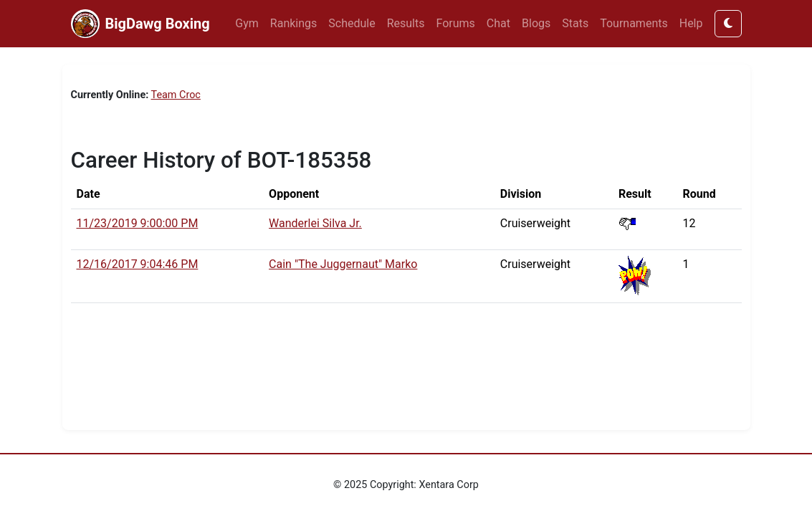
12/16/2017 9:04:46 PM (138, 264)
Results (406, 23)
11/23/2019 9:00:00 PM (138, 223)
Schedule (352, 23)
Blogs (536, 23)
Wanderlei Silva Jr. (315, 223)
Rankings (293, 23)
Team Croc (176, 95)
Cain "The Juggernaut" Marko (343, 264)
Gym (247, 23)
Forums (456, 23)
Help (691, 23)
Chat (498, 23)
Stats (575, 23)
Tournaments (634, 23)
